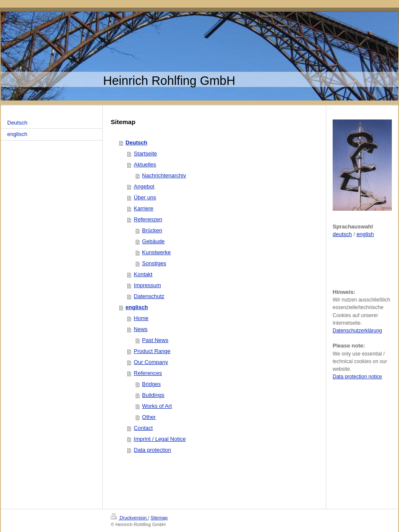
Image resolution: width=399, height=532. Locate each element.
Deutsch (136, 142)
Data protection (153, 450)
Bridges (151, 384)
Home (141, 318)
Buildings (153, 395)
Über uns (145, 197)
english (365, 234)
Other (149, 417)
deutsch (342, 234)
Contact (143, 428)
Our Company (151, 362)
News (141, 329)
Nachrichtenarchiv (164, 175)
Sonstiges (154, 263)
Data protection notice (357, 377)
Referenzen (148, 219)
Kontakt (143, 274)
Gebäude (153, 241)
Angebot (144, 186)
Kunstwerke (156, 252)
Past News (155, 340)
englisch (137, 307)
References (148, 373)
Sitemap (159, 518)
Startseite (146, 153)
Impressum (148, 285)
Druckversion (129, 518)
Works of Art (157, 406)
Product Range (152, 351)
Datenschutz (149, 296)
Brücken (152, 230)
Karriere (144, 208)
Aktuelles (145, 164)
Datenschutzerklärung (357, 331)
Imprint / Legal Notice (160, 439)
